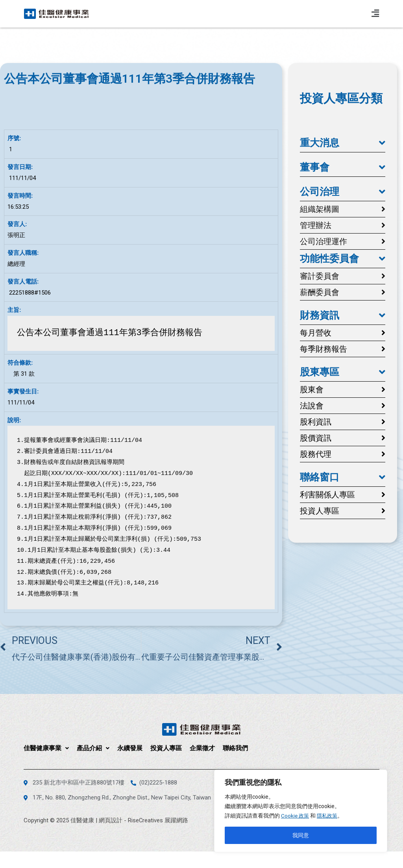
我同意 (301, 835)
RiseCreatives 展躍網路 (158, 820)
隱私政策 (329, 816)
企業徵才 (202, 748)
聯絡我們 (235, 748)
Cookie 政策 (296, 816)
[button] (343, 143)
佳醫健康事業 (46, 748)
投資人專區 (166, 748)
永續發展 (130, 748)
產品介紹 (93, 748)
